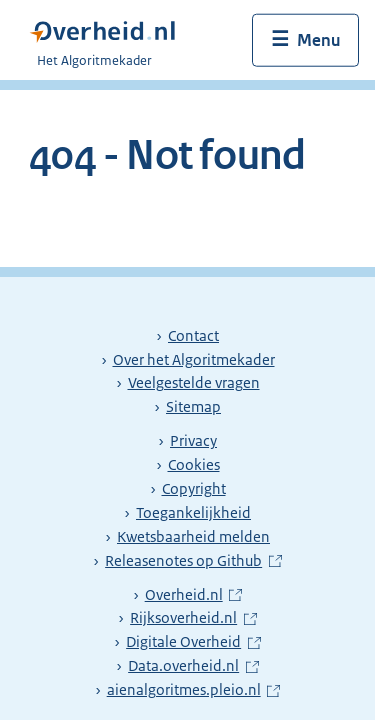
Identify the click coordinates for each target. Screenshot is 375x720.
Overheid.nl (193, 595)
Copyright (194, 489)
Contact (193, 336)
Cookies (194, 465)
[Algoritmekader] (109, 40)
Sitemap (193, 407)
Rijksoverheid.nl (193, 618)
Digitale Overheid (193, 642)
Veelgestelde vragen (194, 383)
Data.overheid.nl (193, 666)
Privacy (193, 441)
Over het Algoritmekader (194, 360)
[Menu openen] (305, 40)
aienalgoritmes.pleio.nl (188, 690)
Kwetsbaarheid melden (193, 537)
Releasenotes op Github (186, 561)
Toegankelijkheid (193, 513)
